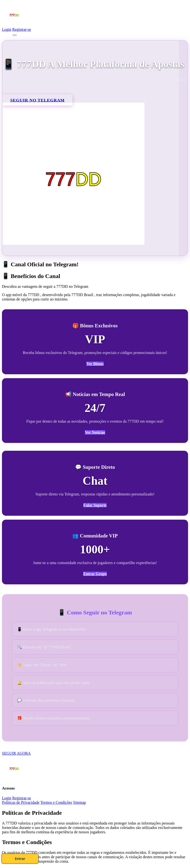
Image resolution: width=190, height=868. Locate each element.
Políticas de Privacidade (21, 803)
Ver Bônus (95, 364)
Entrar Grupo (95, 574)
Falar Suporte (95, 505)
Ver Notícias (95, 433)
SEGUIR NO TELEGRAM (37, 100)
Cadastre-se (75, 857)
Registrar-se (22, 29)
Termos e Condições (56, 803)
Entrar (115, 857)
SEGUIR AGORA (16, 754)
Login (7, 29)
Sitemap (80, 803)
